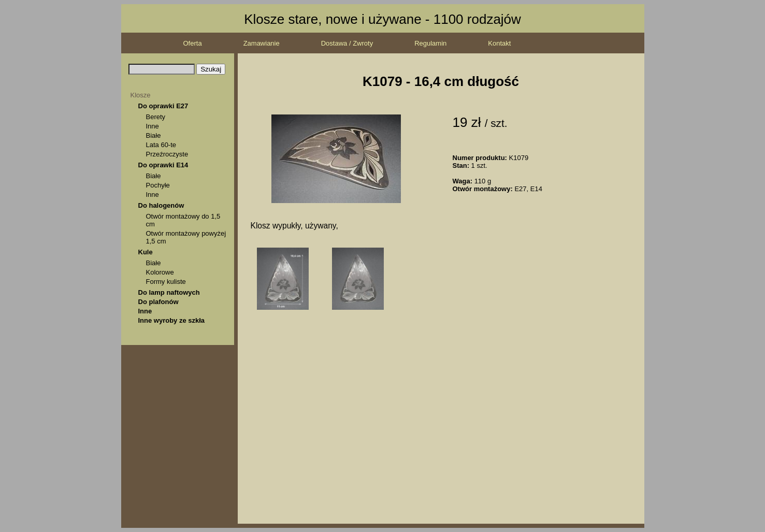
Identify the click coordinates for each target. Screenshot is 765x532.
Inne (153, 126)
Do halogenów (161, 205)
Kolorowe (160, 272)
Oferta (193, 43)
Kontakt (499, 43)
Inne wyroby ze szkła (172, 320)
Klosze (141, 95)
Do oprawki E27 (163, 106)
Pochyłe (158, 185)
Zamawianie (262, 43)
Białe (154, 135)
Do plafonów (158, 302)
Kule (146, 252)
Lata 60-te (161, 145)
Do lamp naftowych (169, 292)
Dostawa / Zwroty (347, 43)
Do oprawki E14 (163, 165)
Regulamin (430, 43)
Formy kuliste (166, 282)
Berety (156, 117)
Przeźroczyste (167, 154)
